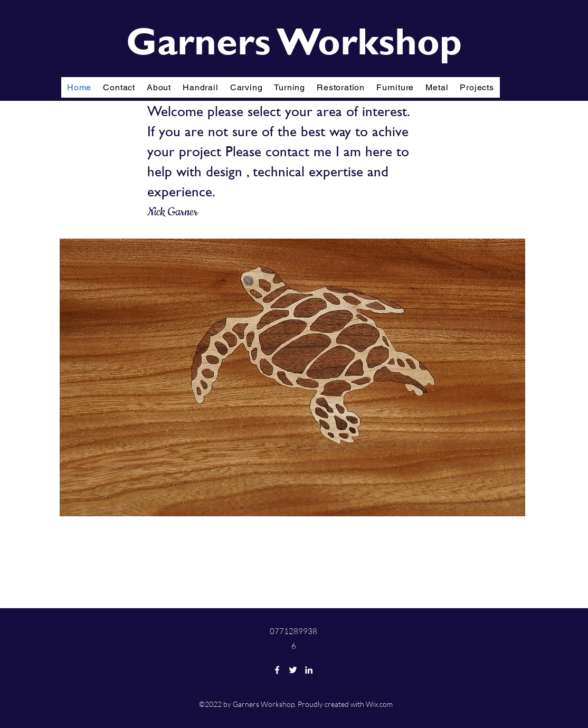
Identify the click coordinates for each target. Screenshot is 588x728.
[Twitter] (293, 670)
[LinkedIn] (309, 670)
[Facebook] (277, 670)
